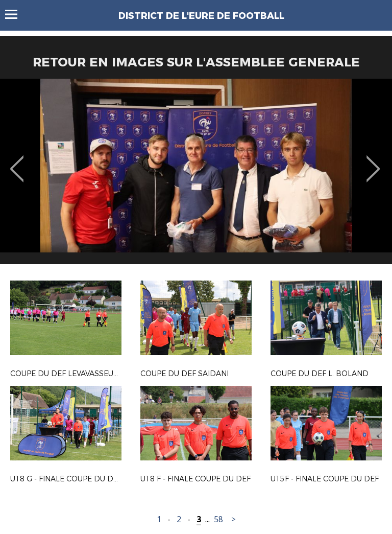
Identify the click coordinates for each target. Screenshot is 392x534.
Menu (16, 14)
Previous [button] (17, 161)
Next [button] (373, 161)
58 (218, 519)
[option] (196, 175)
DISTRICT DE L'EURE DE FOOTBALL (201, 16)
